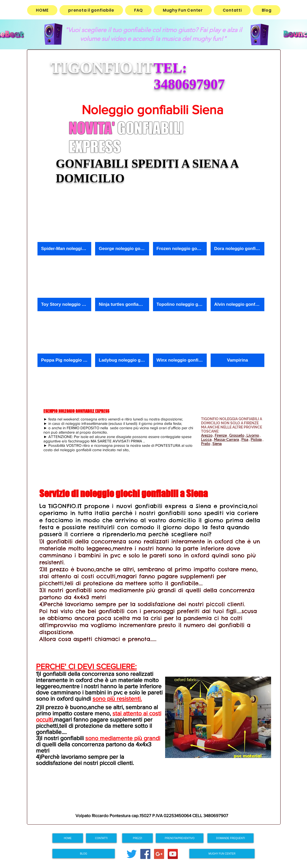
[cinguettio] (132, 854)
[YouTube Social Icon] (173, 854)
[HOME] (68, 838)
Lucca (206, 440)
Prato (206, 444)
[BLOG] (84, 854)
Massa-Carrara (227, 440)
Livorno (252, 435)
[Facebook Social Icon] (145, 854)
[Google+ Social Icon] (159, 854)
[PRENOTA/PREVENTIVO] (180, 838)
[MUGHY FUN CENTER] (222, 854)
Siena (217, 444)
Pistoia (256, 440)
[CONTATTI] (101, 838)
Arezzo (207, 435)
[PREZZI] (137, 838)
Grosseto (237, 435)
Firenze (221, 435)
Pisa (245, 440)
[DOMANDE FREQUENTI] (231, 838)
